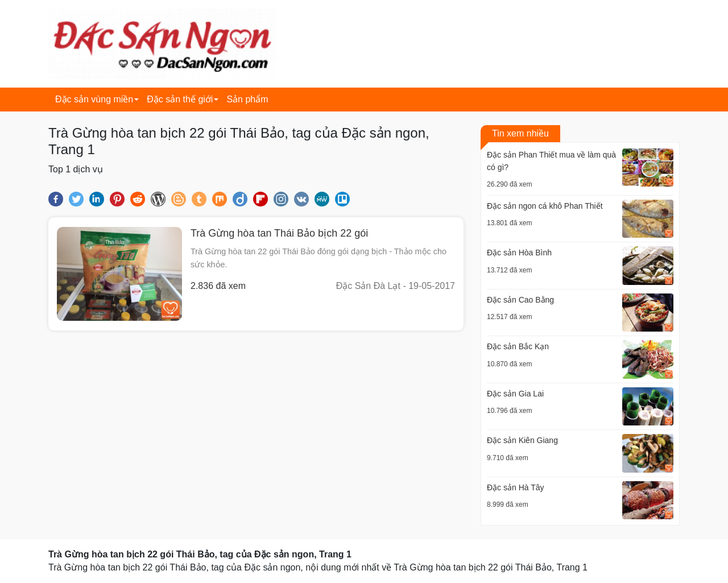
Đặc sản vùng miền (94, 99)
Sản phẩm (247, 99)
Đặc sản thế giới (180, 99)
